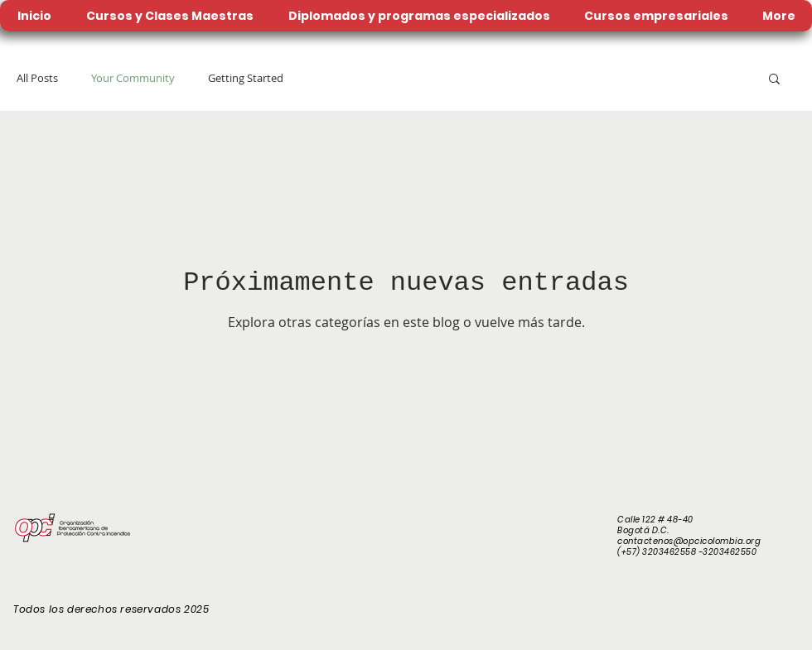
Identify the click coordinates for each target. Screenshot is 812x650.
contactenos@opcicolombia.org (689, 541)
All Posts (37, 78)
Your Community (133, 78)
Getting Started (246, 78)
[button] (774, 80)
